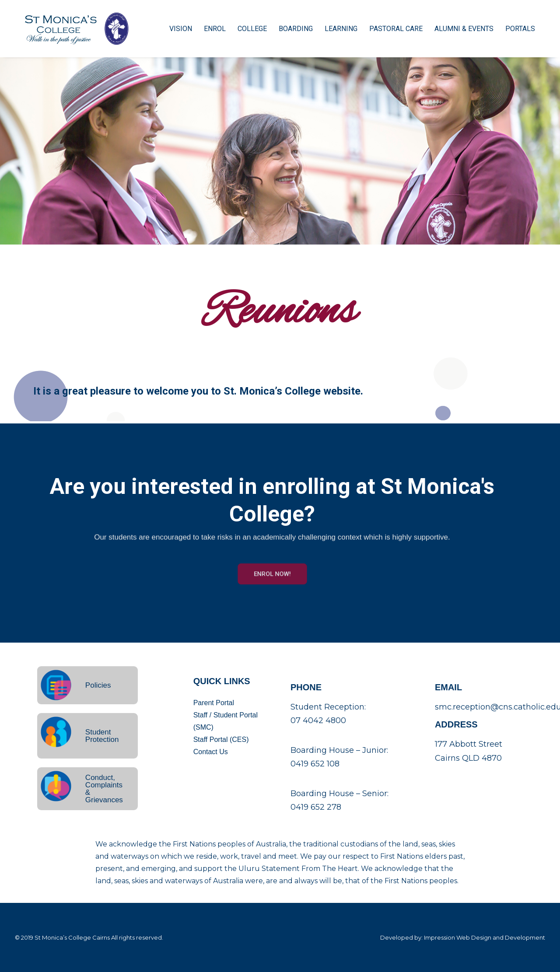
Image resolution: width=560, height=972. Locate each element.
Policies (98, 685)
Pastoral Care (389, 29)
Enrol (208, 29)
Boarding (289, 29)
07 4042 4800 (318, 720)
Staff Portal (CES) (221, 739)
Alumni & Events (457, 29)
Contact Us (211, 752)
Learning (334, 29)
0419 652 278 (316, 807)
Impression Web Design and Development (485, 937)
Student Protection (102, 736)
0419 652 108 (315, 764)
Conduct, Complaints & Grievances (104, 789)
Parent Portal (214, 703)
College (245, 29)
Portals (513, 29)
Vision (174, 29)
